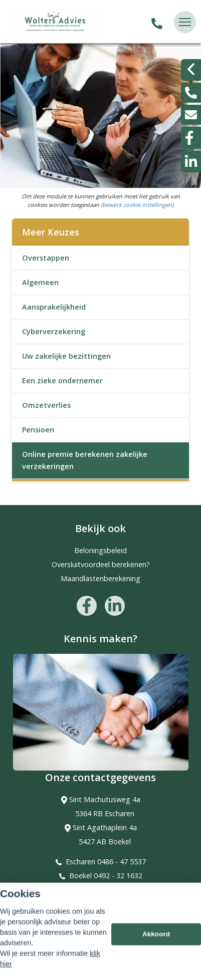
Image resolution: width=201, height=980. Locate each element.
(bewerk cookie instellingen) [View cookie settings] (137, 205)
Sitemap (21, 923)
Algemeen (40, 282)
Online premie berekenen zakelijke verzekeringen (85, 460)
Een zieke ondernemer (62, 381)
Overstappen (46, 258)
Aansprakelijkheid (54, 307)
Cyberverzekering (54, 331)
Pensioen (38, 430)
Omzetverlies (46, 405)
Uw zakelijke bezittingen (66, 356)
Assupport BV (74, 909)
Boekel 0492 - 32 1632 (106, 876)
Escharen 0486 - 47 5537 (106, 862)
